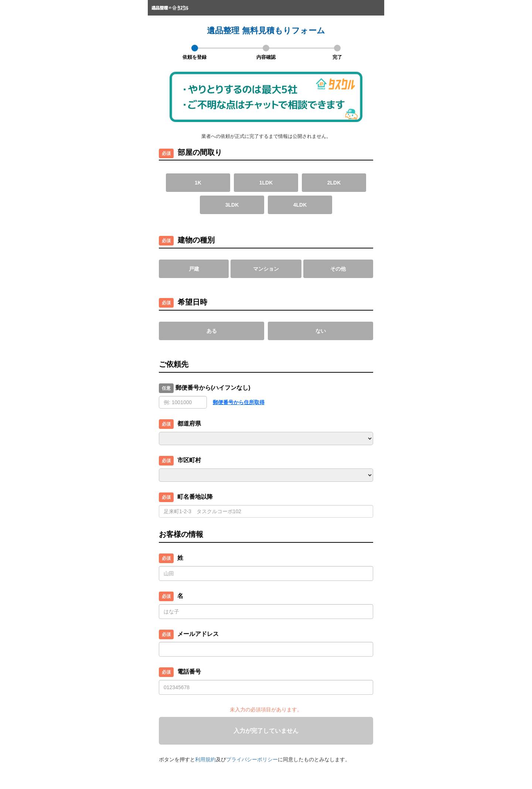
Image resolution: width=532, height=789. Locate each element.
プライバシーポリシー (252, 759)
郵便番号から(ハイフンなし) (213, 388)
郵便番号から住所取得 (239, 402)
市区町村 (189, 460)
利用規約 (205, 759)
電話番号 (189, 672)
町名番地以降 (195, 497)
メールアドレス (198, 634)
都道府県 (189, 424)
